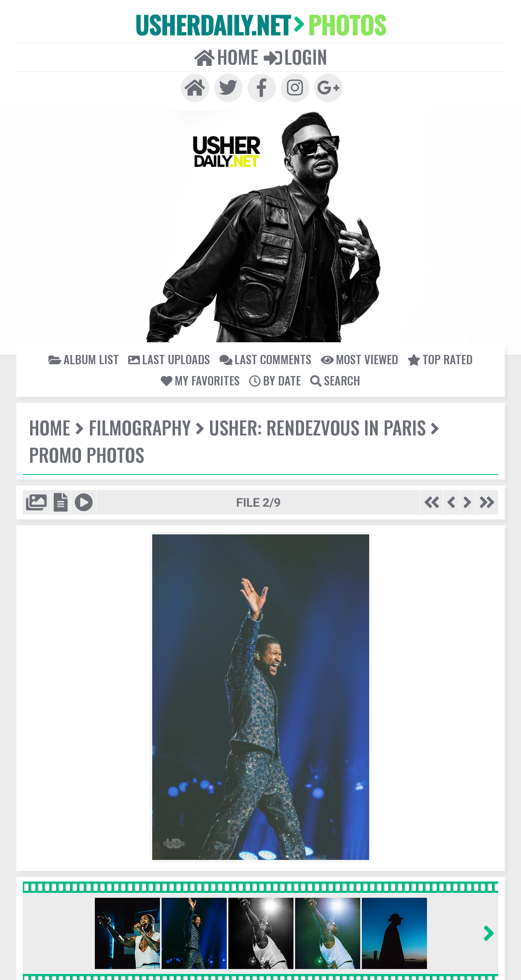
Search (335, 380)
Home (226, 57)
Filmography (140, 427)
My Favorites (200, 380)
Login (296, 57)
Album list (84, 359)
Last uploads (169, 359)
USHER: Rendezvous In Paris (317, 427)
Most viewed (359, 359)
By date (275, 380)
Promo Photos (86, 454)
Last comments (265, 359)
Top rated (440, 359)
